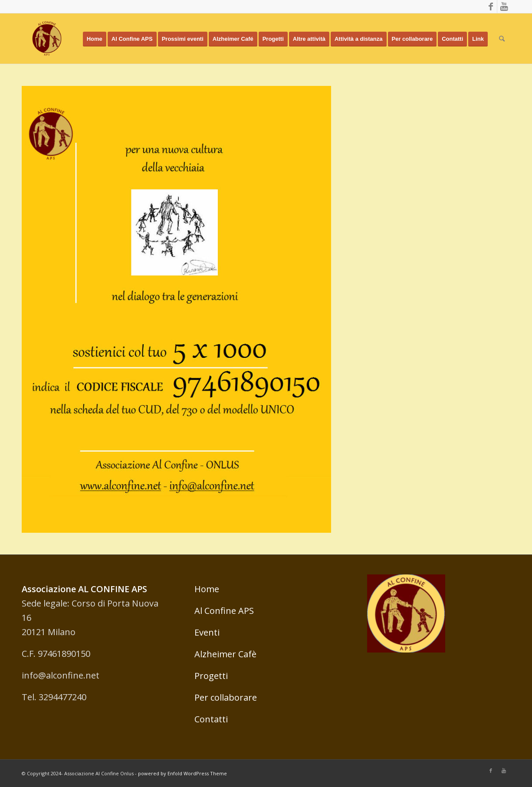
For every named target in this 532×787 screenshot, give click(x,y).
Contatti (211, 719)
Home (207, 589)
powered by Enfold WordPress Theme (182, 773)
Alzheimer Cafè (225, 654)
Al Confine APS (224, 611)
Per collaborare (226, 697)
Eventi (207, 632)
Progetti (211, 676)
